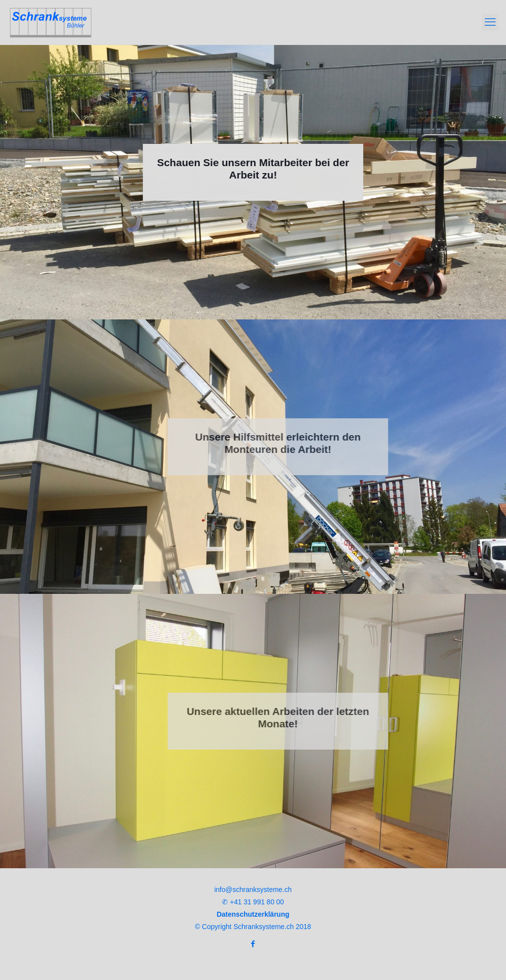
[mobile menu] (490, 22)
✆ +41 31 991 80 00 (253, 902)
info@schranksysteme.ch (253, 890)
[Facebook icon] (253, 944)
